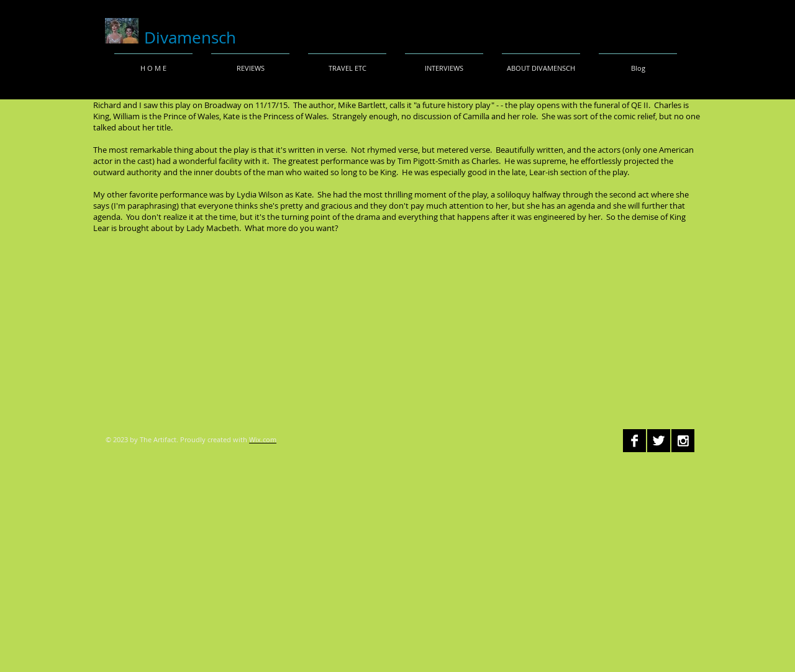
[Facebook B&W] (634, 441)
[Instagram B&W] (683, 441)
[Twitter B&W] (659, 441)
